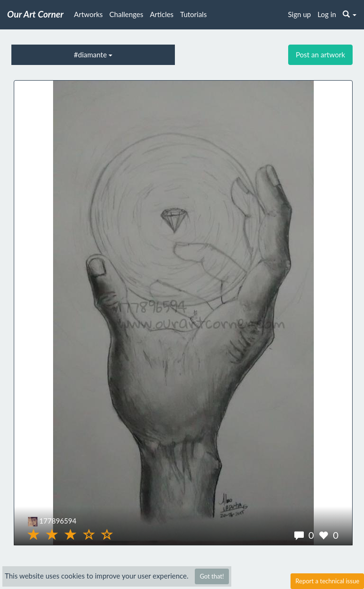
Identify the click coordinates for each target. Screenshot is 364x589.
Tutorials (193, 14)
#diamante (93, 55)
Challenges (126, 14)
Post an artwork (320, 55)
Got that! (212, 576)
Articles (162, 14)
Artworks (88, 14)
